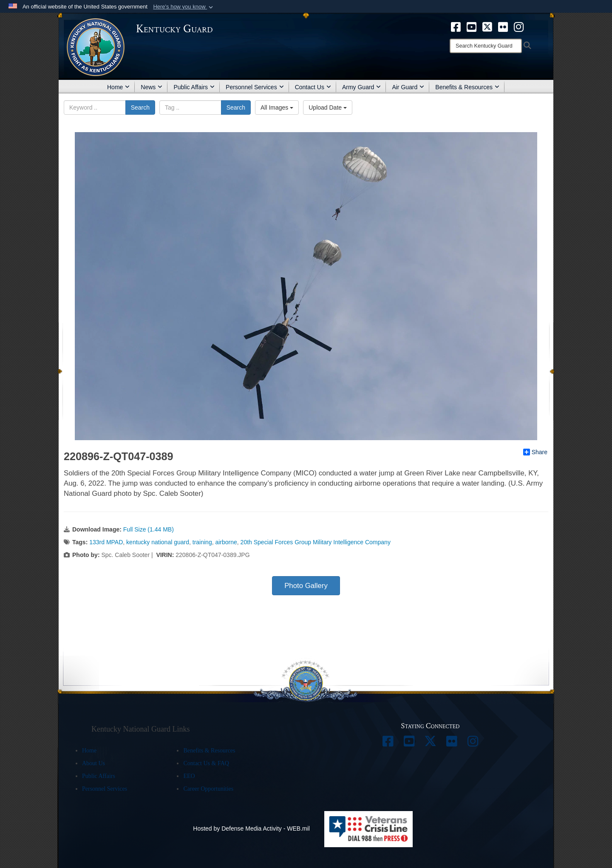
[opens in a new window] (456, 26)
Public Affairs (194, 87)
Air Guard (408, 87)
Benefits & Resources (467, 87)
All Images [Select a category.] (277, 107)
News (152, 87)
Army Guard (361, 87)
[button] (184, 7)
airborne (226, 542)
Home (118, 87)
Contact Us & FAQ (206, 763)
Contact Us (313, 87)
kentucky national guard (158, 542)
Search (140, 107)
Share (535, 452)
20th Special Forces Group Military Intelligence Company (316, 542)
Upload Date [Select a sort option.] (328, 107)
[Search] (486, 46)
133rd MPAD (106, 542)
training (202, 542)
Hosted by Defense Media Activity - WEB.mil (251, 828)
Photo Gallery (306, 586)
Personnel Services (255, 87)
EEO (189, 776)
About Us (93, 763)
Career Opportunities (208, 789)
